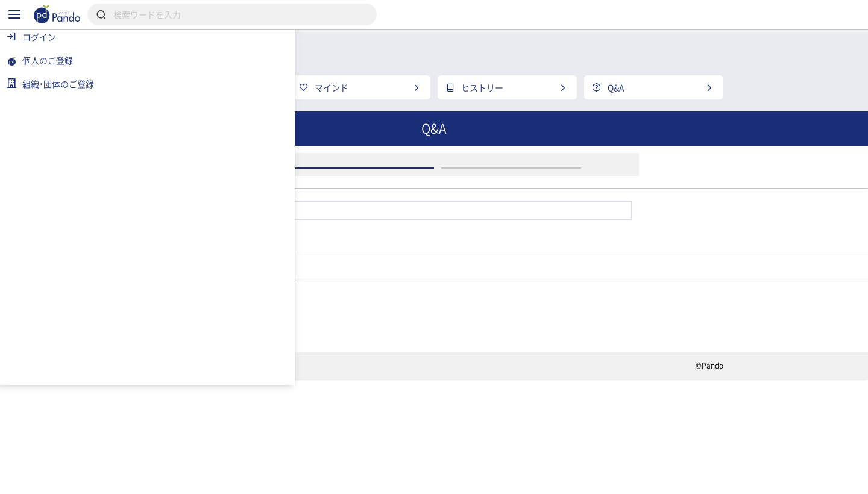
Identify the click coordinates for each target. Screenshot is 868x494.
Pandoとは (568, 437)
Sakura (396, 360)
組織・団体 (287, 437)
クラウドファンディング (462, 437)
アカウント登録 (577, 233)
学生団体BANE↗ (250, 360)
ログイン (427, 233)
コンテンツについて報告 (503, 480)
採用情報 (361, 437)
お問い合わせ (406, 480)
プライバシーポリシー (313, 480)
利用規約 (226, 480)
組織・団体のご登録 (662, 437)
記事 (222, 437)
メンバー (332, 360)
